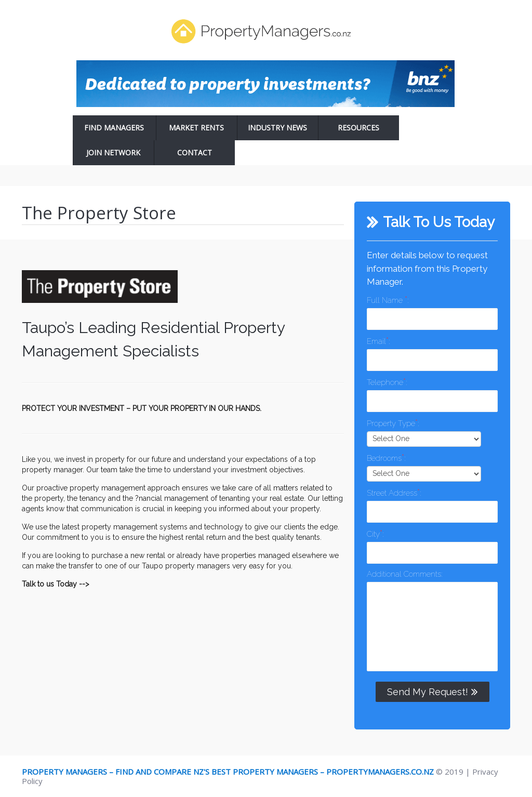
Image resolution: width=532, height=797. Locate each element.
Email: (378, 341)
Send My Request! (433, 692)
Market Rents (196, 128)
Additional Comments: (404, 574)
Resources (358, 128)
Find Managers (114, 128)
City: (375, 533)
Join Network (113, 152)
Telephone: (387, 382)
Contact (195, 152)
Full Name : (388, 300)
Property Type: (393, 423)
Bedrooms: (386, 457)
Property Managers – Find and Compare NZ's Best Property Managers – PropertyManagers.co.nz (228, 772)
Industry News (277, 128)
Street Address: (394, 492)
